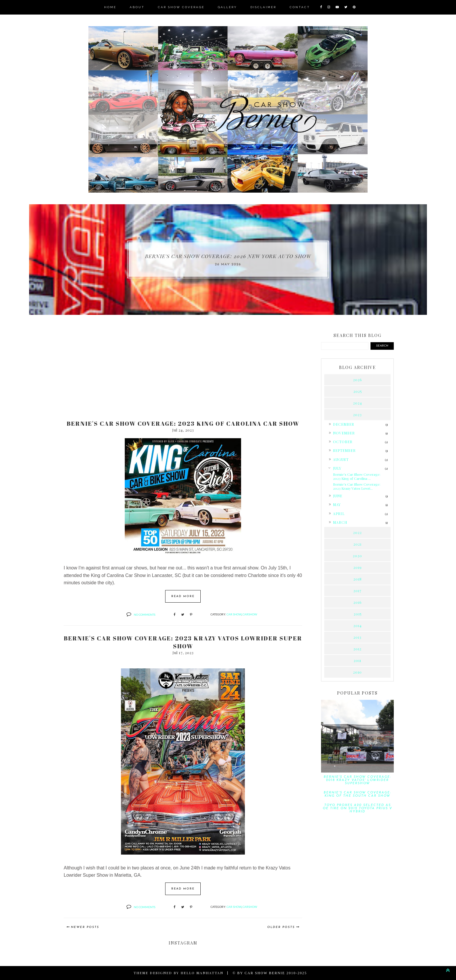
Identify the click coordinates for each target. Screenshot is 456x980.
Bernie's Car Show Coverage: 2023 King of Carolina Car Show (183, 424)
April (339, 513)
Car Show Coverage (181, 7)
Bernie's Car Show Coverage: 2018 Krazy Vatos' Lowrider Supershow (357, 780)
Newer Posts (85, 927)
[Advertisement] (183, 370)
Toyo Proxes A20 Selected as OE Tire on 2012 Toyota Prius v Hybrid (358, 808)
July (337, 468)
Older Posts (281, 927)
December (344, 424)
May (337, 505)
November (344, 433)
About (137, 7)
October (342, 442)
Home (110, 7)
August (341, 459)
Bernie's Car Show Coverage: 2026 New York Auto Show (228, 256)
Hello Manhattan (202, 973)
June (338, 496)
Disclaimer (263, 7)
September (344, 450)
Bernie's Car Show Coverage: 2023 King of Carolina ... (357, 476)
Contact (300, 7)
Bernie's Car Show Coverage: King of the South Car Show (357, 794)
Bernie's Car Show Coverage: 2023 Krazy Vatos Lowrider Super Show (183, 642)
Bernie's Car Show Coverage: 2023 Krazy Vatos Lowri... (357, 486)
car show (234, 614)
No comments (145, 615)
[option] (228, 260)
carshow (250, 614)
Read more (183, 596)
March (340, 522)
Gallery (227, 7)
